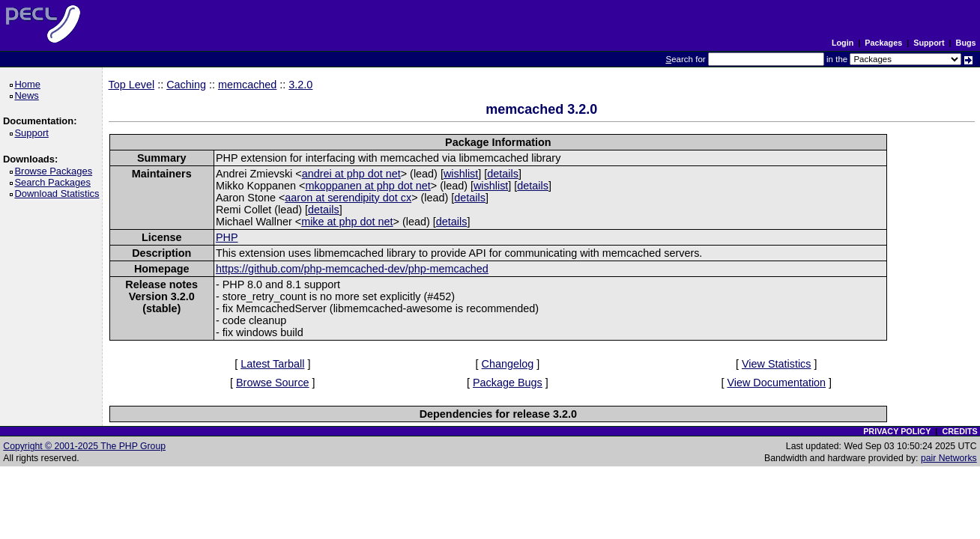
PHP (227, 237)
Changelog (508, 364)
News (29, 95)
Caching (186, 85)
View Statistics (777, 364)
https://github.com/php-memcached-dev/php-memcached (352, 269)
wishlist (461, 174)
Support (929, 43)
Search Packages (55, 182)
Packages (883, 43)
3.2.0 (300, 85)
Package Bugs (508, 383)
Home (30, 84)
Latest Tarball (272, 364)
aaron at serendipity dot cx (348, 198)
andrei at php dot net (351, 174)
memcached (247, 85)
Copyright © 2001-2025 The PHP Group (84, 446)
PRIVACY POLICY (897, 431)
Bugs (966, 43)
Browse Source (273, 383)
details (503, 174)
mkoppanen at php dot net (368, 186)
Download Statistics (59, 194)
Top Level (132, 85)
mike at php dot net (347, 222)
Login (843, 43)
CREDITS (959, 431)
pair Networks (949, 458)
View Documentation (776, 383)
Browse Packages (56, 171)
